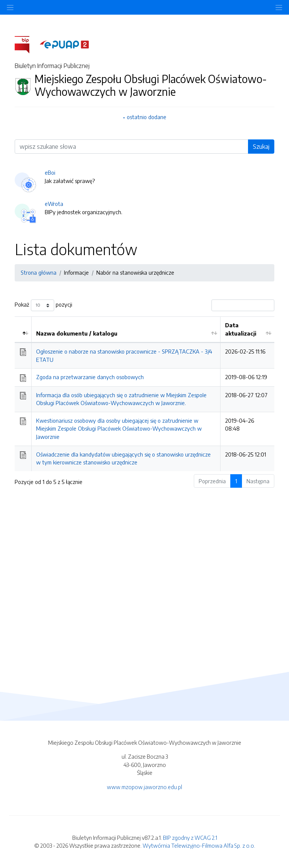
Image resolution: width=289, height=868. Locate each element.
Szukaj (261, 147)
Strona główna (39, 272)
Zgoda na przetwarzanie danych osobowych (90, 377)
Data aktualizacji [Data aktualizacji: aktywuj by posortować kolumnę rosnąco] (241, 329)
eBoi (50, 172)
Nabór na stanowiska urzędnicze (135, 272)
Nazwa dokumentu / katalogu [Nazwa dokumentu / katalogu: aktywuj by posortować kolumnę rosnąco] (77, 333)
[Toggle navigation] (279, 7)
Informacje (76, 272)
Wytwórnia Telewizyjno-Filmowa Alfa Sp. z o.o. (199, 845)
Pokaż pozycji (43, 305)
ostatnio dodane (147, 117)
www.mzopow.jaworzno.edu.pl (144, 787)
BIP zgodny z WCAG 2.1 (190, 838)
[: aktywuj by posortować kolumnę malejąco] (23, 330)
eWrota (54, 204)
